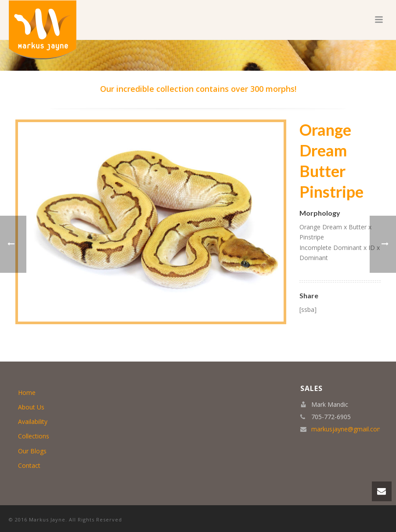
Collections (34, 436)
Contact (29, 465)
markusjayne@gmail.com (347, 429)
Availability (33, 422)
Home (27, 393)
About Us (31, 407)
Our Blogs (32, 451)
